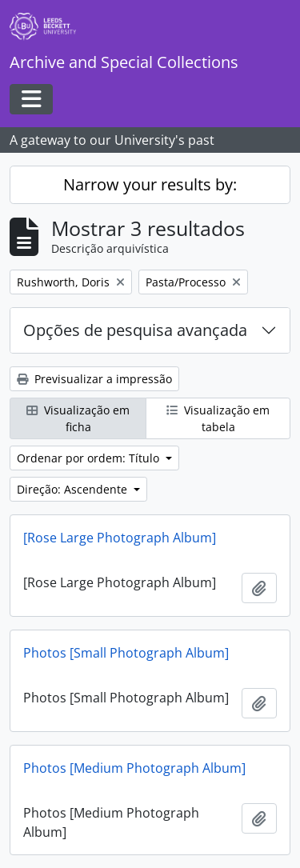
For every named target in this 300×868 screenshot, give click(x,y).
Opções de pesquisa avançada (135, 330)
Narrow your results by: (150, 184)
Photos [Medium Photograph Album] (134, 768)
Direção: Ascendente (74, 489)
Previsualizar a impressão (94, 379)
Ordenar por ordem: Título (90, 458)
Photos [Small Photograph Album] (126, 653)
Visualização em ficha (78, 418)
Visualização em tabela (218, 418)
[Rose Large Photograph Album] (120, 538)
